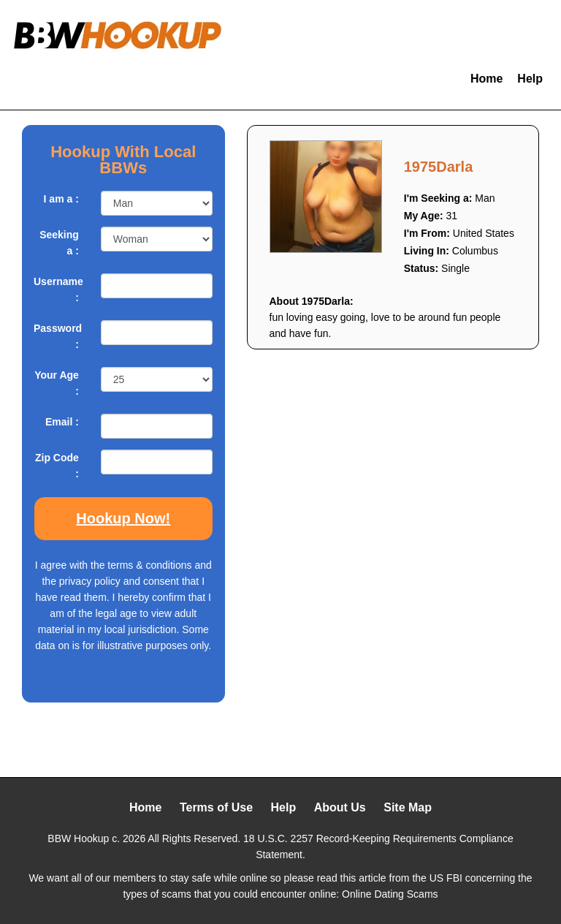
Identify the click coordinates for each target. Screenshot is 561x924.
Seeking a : (59, 243)
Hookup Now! (123, 518)
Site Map (408, 807)
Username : (56, 289)
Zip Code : (57, 466)
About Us (340, 807)
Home (486, 79)
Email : (62, 422)
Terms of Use (216, 807)
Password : (56, 336)
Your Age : (57, 383)
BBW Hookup (78, 838)
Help (530, 79)
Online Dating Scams (390, 894)
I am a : (61, 199)
